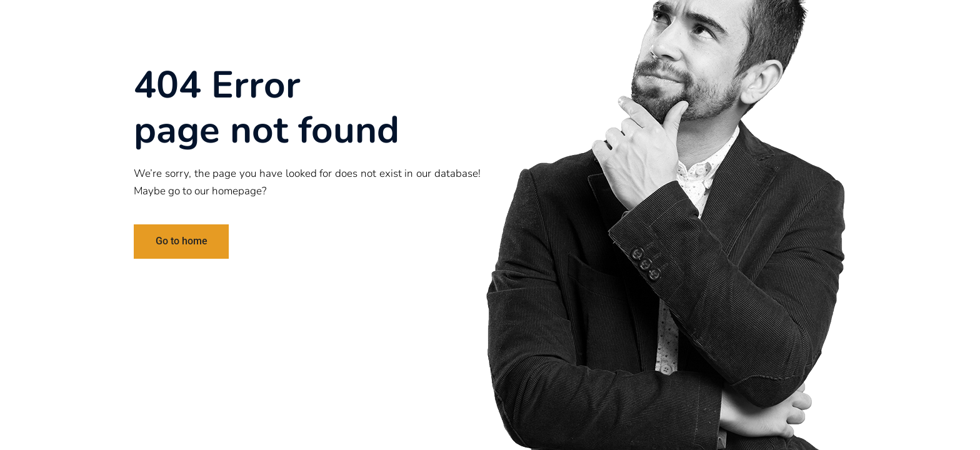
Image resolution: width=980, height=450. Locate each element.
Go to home (182, 241)
